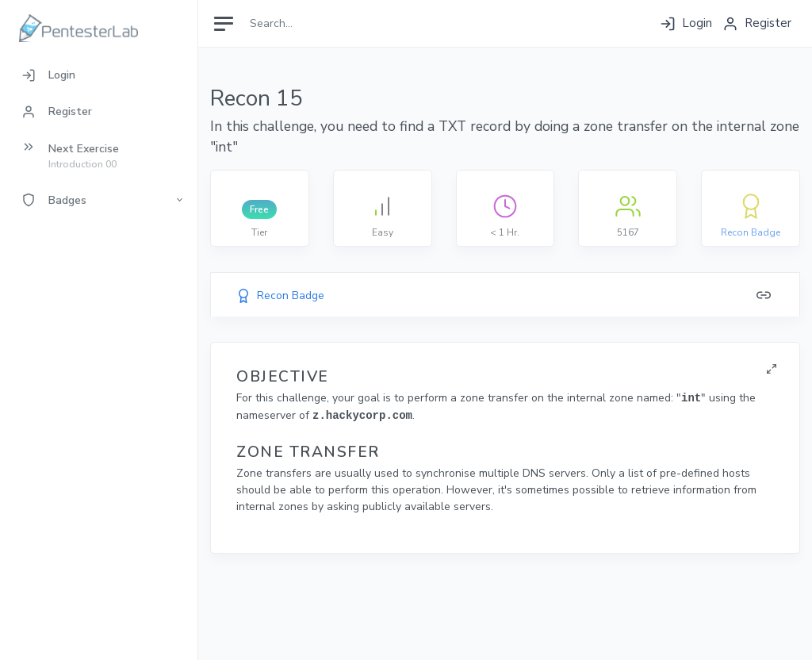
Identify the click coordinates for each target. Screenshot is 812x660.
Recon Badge (751, 232)
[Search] (314, 23)
